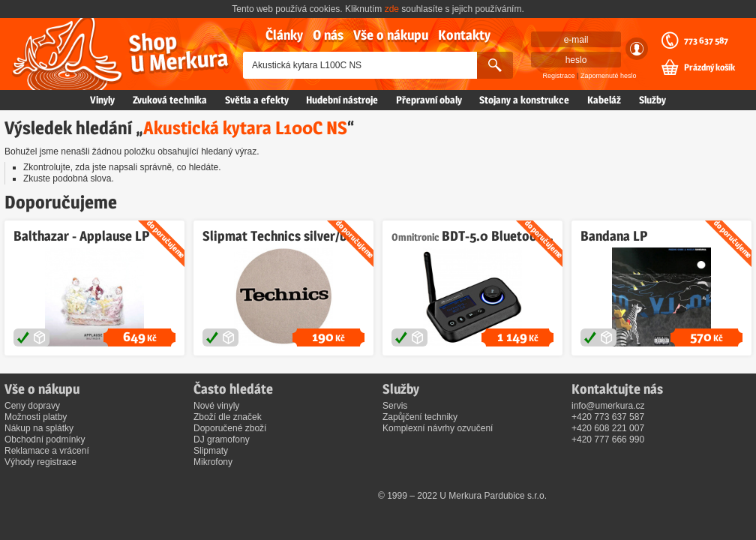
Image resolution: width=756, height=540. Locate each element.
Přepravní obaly (429, 100)
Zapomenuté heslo (609, 76)
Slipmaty (211, 451)
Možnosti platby (36, 417)
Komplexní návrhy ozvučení (438, 428)
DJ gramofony (222, 439)
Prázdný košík (709, 67)
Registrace (559, 76)
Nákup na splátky (39, 428)
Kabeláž (604, 100)
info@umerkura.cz (608, 406)
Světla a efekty (257, 100)
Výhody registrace (40, 462)
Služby (652, 100)
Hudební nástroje (342, 100)
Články (284, 35)
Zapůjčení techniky (420, 417)
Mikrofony (213, 462)
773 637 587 (706, 40)
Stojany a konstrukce (524, 100)
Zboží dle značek (228, 417)
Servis (395, 406)
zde (392, 9)
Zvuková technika (170, 100)
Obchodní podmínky (45, 439)
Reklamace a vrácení (47, 451)
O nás (328, 35)
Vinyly (102, 100)
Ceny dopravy (32, 406)
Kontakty (464, 35)
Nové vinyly (216, 406)
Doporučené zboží (230, 428)
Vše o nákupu (391, 35)
